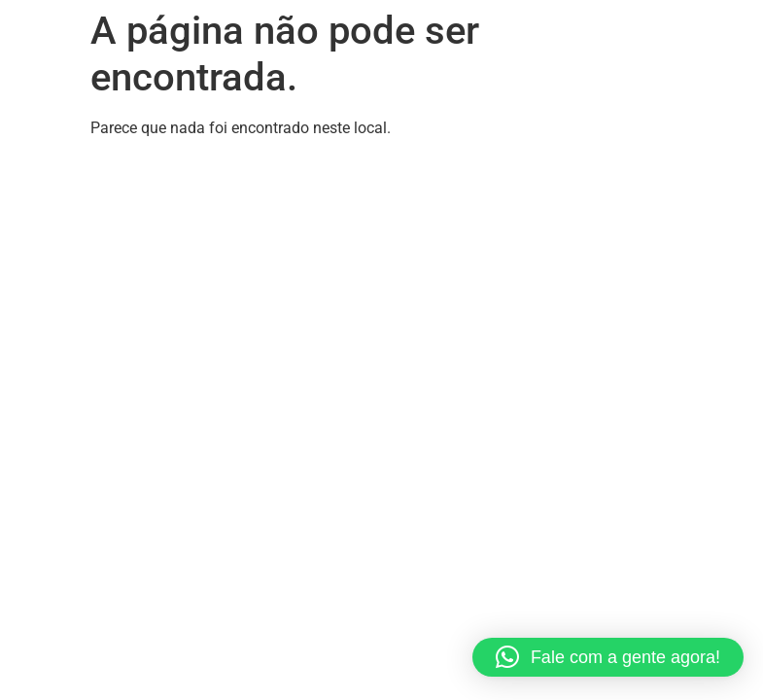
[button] (608, 657)
